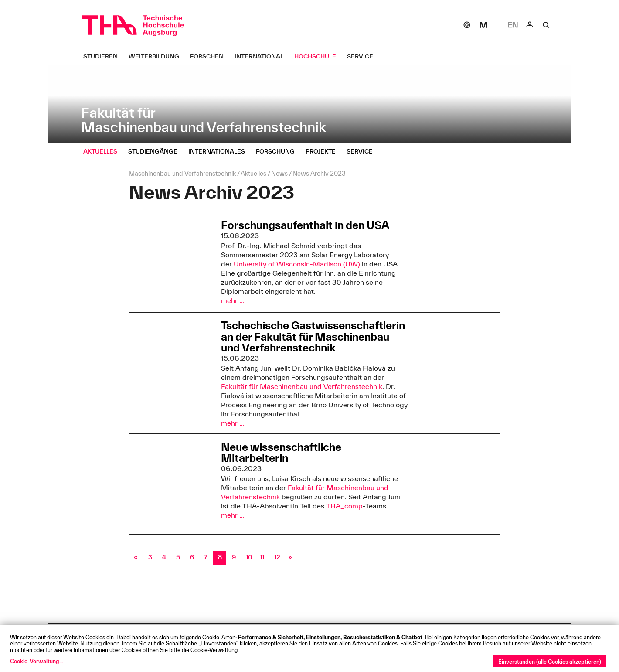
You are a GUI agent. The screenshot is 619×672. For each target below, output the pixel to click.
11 (262, 557)
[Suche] (546, 25)
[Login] (530, 25)
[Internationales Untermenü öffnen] (220, 151)
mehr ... (233, 300)
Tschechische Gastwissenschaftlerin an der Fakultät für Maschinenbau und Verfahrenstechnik (313, 337)
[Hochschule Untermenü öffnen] (318, 56)
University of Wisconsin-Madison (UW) (297, 264)
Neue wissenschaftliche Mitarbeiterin (281, 452)
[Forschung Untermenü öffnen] (279, 151)
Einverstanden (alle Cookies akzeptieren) (550, 662)
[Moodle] (483, 25)
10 (249, 557)
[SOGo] (467, 25)
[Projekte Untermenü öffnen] (324, 151)
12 (277, 557)
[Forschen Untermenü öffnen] (210, 56)
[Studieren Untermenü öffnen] (104, 56)
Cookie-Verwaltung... (37, 661)
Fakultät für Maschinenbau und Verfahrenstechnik (302, 386)
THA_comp (344, 506)
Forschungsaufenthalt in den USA (305, 225)
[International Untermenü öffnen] (262, 56)
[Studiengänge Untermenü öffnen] (156, 151)
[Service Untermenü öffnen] (363, 56)
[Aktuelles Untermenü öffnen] (104, 151)
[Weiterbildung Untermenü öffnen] (157, 56)
